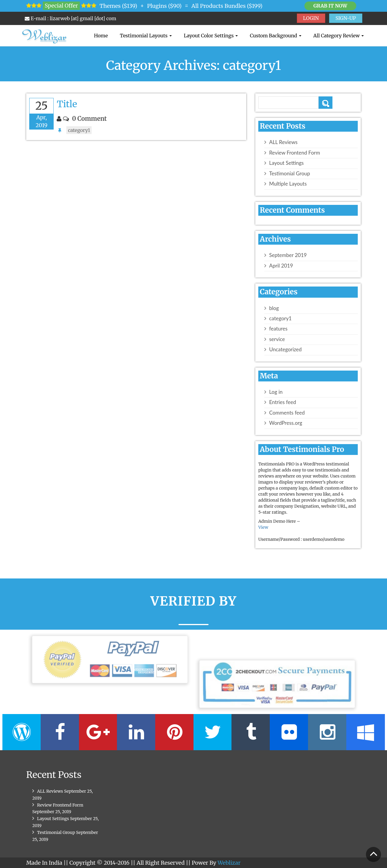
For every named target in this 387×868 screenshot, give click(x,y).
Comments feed (287, 413)
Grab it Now (330, 6)
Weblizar (229, 863)
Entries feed (283, 402)
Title (67, 104)
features (278, 329)
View (263, 527)
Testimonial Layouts (146, 36)
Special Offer (61, 6)
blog (274, 308)
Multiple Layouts (288, 184)
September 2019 (288, 255)
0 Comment (89, 119)
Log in (276, 392)
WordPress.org (286, 423)
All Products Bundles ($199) (227, 6)
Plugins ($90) (164, 6)
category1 (79, 130)
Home (101, 36)
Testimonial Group (290, 174)
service (277, 339)
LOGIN (311, 18)
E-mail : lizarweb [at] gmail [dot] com (71, 18)
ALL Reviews (283, 142)
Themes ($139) (118, 6)
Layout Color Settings (211, 36)
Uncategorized (285, 349)
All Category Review (339, 36)
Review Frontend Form (295, 153)
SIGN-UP (346, 18)
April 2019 (281, 266)
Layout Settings (286, 163)
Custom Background (275, 36)
